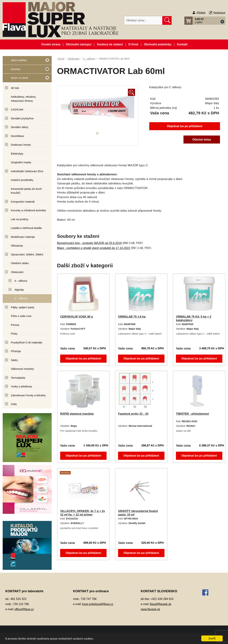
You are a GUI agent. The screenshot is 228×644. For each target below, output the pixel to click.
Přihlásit (201, 13)
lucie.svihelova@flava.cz (98, 604)
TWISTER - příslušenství (192, 414)
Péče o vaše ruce (21, 316)
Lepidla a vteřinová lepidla (26, 228)
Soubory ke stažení (110, 44)
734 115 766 (21, 604)
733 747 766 (89, 599)
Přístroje (16, 351)
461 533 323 (18, 599)
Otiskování (17, 272)
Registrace (219, 13)
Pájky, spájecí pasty (23, 307)
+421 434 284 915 (162, 599)
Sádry (14, 360)
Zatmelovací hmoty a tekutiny (28, 395)
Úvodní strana (51, 44)
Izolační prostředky (22, 180)
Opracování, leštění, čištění (27, 254)
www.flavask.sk (150, 609)
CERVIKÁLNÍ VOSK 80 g (77, 317)
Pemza (15, 325)
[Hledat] (143, 20)
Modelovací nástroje (23, 237)
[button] (205, 21)
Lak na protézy (20, 219)
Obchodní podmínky (158, 44)
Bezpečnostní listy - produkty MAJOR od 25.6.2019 (89, 243)
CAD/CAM (17, 109)
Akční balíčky (26, 62)
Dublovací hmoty (21, 145)
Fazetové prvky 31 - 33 (133, 414)
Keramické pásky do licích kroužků (26, 191)
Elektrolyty (17, 154)
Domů (61, 59)
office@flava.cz (24, 609)
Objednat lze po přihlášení (185, 126)
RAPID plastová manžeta (77, 414)
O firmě (133, 44)
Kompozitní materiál (23, 202)
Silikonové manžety (22, 369)
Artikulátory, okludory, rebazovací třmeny (24, 99)
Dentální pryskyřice (22, 118)
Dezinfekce (17, 136)
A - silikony (21, 281)
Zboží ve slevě (26, 79)
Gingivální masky (21, 162)
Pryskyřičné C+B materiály (27, 342)
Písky (14, 334)
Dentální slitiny (20, 127)
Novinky (26, 70)
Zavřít (212, 638)
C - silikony (21, 298)
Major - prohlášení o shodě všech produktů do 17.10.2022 (94, 248)
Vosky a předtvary (21, 386)
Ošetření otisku (20, 263)
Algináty (19, 290)
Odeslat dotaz (202, 140)
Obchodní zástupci (79, 44)
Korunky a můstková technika (28, 210)
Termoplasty (18, 378)
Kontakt (182, 44)
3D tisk (15, 88)
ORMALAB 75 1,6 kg (132, 317)
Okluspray (17, 246)
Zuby (14, 404)
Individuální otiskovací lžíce (27, 171)
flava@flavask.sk (160, 604)
